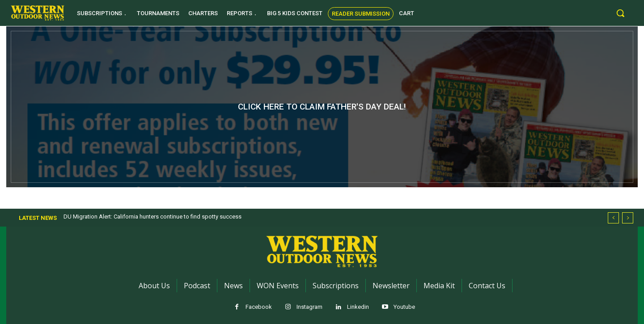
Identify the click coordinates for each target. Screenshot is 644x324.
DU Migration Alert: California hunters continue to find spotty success (153, 217)
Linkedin (358, 307)
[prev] (613, 218)
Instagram (309, 307)
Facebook (259, 307)
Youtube (404, 307)
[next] (628, 218)
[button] (620, 13)
